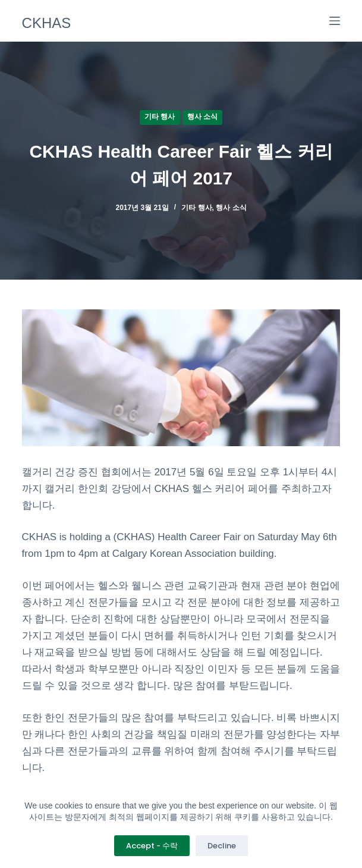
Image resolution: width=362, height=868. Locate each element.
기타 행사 (160, 117)
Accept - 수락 (152, 846)
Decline (222, 846)
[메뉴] (335, 21)
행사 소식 (202, 117)
